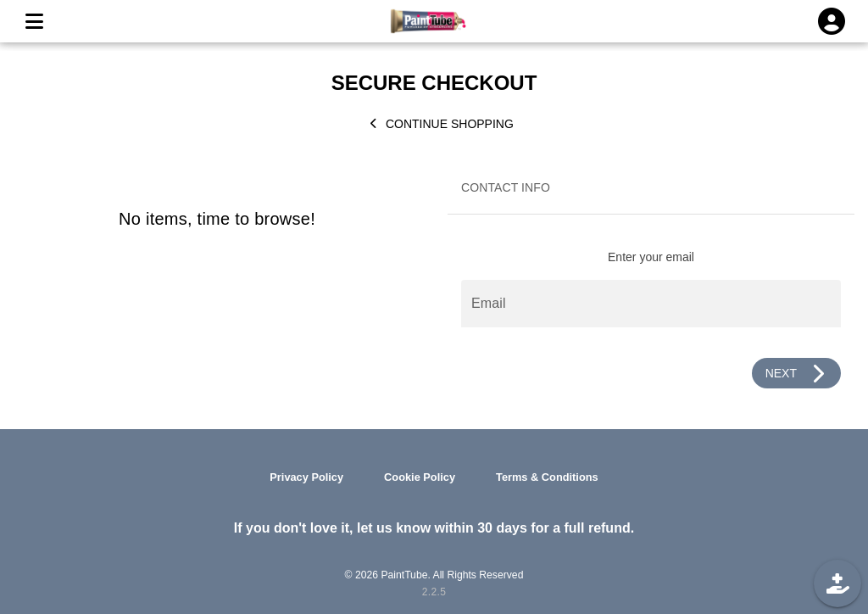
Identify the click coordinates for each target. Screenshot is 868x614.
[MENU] (34, 21)
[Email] (651, 304)
